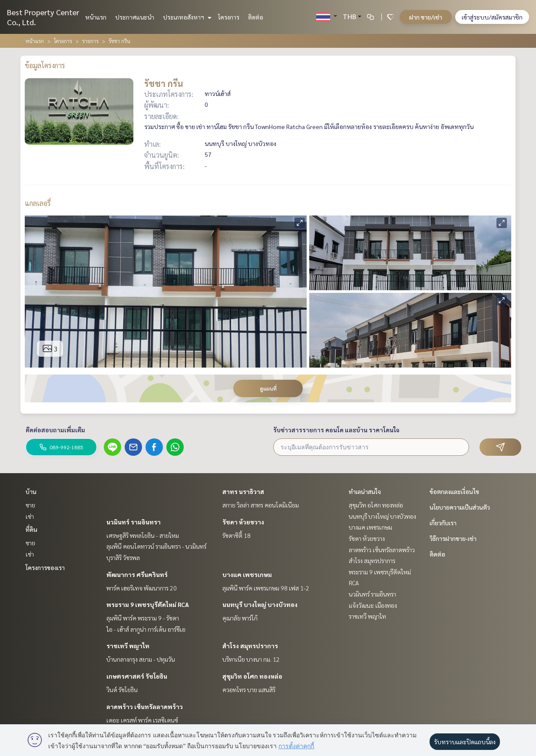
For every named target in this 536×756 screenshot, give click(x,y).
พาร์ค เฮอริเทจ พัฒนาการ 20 (142, 588)
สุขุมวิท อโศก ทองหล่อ (252, 676)
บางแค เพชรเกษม (247, 574)
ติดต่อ (256, 17)
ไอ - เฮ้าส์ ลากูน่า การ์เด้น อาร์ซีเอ (146, 629)
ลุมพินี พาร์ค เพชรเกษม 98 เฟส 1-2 (266, 588)
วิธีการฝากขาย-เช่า (453, 538)
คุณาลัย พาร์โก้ (240, 618)
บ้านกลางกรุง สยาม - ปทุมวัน (141, 659)
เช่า (30, 516)
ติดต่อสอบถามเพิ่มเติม (55, 430)
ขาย (30, 505)
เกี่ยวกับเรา (443, 523)
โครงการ (229, 17)
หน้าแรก (96, 17)
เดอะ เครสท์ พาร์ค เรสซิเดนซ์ (142, 720)
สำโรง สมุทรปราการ (250, 646)
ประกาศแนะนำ (135, 17)
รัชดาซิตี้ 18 (237, 535)
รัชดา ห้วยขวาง (243, 522)
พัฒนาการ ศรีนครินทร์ (137, 574)
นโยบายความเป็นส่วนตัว (460, 507)
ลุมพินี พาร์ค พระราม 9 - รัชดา (143, 618)
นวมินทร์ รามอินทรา (134, 522)
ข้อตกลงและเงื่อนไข (454, 491)
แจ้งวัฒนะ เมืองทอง (373, 605)
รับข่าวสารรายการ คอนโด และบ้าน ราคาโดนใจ (336, 430)
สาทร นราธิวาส (243, 491)
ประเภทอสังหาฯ (186, 17)
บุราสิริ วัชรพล (123, 557)
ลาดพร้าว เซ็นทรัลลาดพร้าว (145, 706)
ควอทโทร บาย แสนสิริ (249, 690)
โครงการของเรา (45, 567)
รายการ (90, 41)
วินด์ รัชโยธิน (122, 690)
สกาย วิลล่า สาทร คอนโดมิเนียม (261, 505)
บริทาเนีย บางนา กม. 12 (251, 659)
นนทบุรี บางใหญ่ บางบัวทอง (260, 604)
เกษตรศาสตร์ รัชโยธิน (137, 676)
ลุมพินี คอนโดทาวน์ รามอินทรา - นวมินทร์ (156, 546)
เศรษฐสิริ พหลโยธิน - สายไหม (143, 535)
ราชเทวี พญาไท (128, 646)
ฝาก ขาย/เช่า (426, 17)
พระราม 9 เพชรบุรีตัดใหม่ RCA (148, 604)
